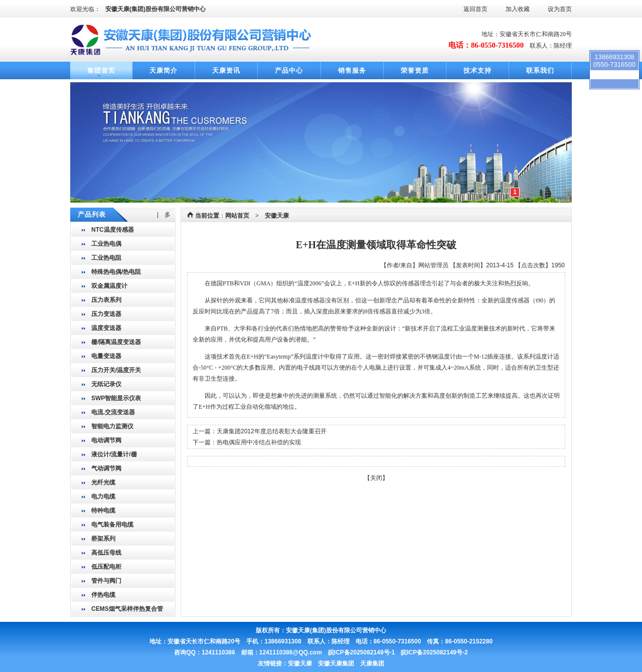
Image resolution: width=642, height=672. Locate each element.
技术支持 (477, 70)
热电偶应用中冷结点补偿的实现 (259, 442)
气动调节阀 (106, 468)
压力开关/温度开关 (116, 370)
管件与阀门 (106, 581)
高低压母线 (106, 553)
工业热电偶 (106, 244)
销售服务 (352, 70)
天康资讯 (226, 70)
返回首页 (475, 9)
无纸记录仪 (106, 384)
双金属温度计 (109, 286)
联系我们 (540, 70)
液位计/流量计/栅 (114, 454)
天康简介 (164, 70)
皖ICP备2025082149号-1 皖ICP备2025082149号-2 (398, 652)
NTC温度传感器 (113, 230)
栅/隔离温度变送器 (116, 342)
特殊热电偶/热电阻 (116, 272)
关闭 (376, 478)
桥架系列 (103, 539)
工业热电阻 (106, 258)
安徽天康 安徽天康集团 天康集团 (336, 663)
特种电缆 (103, 511)
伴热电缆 (103, 595)
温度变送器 (106, 328)
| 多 (164, 215)
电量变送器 (106, 356)
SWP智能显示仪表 (116, 398)
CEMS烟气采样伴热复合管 (127, 609)
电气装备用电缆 (112, 525)
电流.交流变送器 (113, 412)
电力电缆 (103, 496)
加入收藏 (518, 9)
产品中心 (289, 70)
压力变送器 (106, 314)
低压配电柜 (106, 567)
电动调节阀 (106, 440)
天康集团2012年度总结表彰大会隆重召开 (272, 431)
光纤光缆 (103, 482)
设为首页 (560, 9)
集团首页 (101, 70)
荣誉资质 (415, 70)
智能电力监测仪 (112, 426)
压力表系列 (106, 300)
